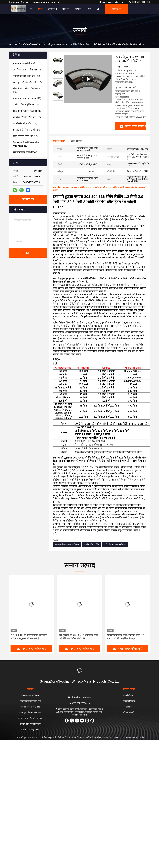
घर (31, 9)
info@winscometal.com (111, 2)
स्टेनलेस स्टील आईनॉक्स (32, 44)
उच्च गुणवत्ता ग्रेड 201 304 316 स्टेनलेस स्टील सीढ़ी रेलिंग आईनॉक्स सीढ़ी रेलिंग (126, 636)
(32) (27, 70)
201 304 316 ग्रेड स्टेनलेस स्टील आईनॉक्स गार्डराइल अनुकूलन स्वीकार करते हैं (77, 636)
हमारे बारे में (52, 9)
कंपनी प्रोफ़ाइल (129, 695)
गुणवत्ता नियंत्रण (129, 701)
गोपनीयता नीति (129, 712)
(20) (26, 76)
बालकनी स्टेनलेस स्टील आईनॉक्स (67, 544)
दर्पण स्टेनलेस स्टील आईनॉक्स (115, 544)
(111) (26, 63)
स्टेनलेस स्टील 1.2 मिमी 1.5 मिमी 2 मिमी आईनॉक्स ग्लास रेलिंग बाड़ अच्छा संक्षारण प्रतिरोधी (28, 637)
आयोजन (78, 9)
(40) (27, 130)
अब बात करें (117, 9)
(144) (25, 123)
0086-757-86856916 (139, 2)
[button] (58, 99)
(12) (27, 111)
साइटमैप (129, 706)
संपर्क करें (66, 9)
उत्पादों (40, 9)
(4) (25, 152)
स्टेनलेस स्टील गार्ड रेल (92, 544)
